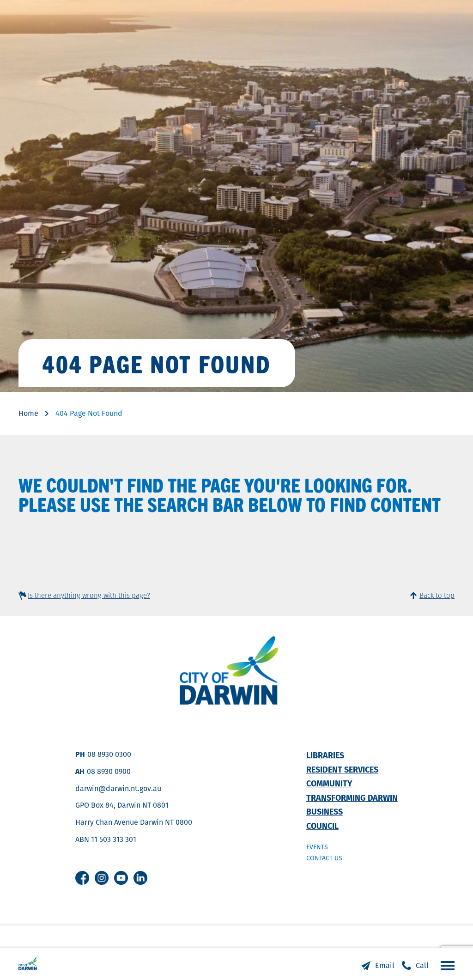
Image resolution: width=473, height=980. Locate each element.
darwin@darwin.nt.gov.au (118, 788)
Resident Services (342, 770)
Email (385, 965)
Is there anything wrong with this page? (89, 595)
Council (322, 826)
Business (324, 812)
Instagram (102, 878)
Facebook (82, 878)
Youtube (121, 878)
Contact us (324, 858)
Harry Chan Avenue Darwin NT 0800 (134, 822)
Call (422, 965)
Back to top (437, 595)
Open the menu (445, 965)
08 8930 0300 (109, 754)
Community (329, 783)
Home (28, 413)
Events (317, 847)
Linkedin (140, 878)
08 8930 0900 (109, 771)
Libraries (325, 755)
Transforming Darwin (352, 798)
